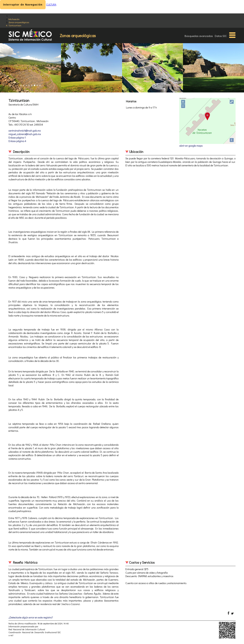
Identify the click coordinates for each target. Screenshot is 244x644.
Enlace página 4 (17, 141)
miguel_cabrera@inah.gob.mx (25, 134)
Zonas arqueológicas (19, 22)
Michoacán (14, 19)
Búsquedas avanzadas (199, 36)
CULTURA (51, 5)
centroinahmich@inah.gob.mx (25, 131)
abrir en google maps (191, 146)
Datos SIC (221, 36)
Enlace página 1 (17, 138)
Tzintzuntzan (15, 25)
